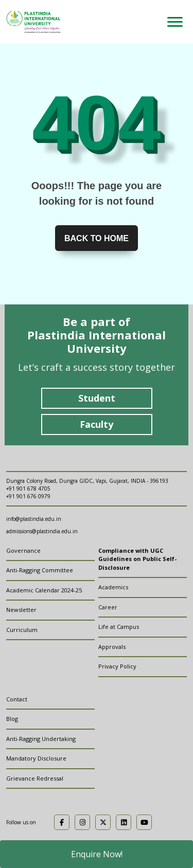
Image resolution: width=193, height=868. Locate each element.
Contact (17, 699)
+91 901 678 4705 (28, 489)
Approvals (112, 647)
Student (97, 398)
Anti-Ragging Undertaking (41, 739)
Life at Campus (119, 627)
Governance (23, 550)
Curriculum (22, 630)
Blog (12, 719)
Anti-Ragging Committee (40, 570)
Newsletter (21, 610)
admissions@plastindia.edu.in (42, 531)
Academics (113, 587)
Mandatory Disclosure (36, 758)
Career (108, 607)
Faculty (97, 424)
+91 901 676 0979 (28, 496)
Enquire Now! (97, 854)
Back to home (97, 238)
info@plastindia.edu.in (34, 519)
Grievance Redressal (35, 778)
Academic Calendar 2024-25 (44, 590)
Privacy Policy (117, 666)
